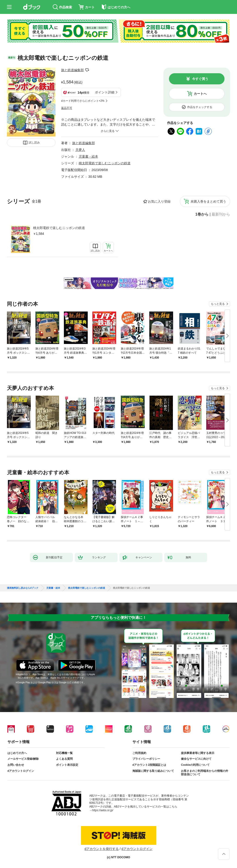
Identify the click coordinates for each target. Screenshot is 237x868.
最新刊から (221, 214)
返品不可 (67, 108)
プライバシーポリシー (146, 759)
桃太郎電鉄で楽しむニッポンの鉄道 (59, 228)
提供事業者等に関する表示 (198, 753)
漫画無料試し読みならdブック (23, 588)
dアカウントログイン (21, 771)
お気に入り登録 (159, 201)
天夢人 (80, 150)
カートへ (200, 94)
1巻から (202, 214)
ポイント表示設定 (67, 765)
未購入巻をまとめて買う (208, 201)
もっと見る (218, 304)
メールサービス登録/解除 (23, 759)
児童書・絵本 (88, 156)
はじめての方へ (17, 753)
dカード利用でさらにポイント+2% (83, 101)
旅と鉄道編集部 (72, 70)
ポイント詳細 (105, 92)
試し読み (34, 143)
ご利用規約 (139, 753)
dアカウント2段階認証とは (149, 765)
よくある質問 (64, 759)
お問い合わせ (16, 765)
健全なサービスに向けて (196, 759)
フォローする (87, 70)
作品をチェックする (200, 107)
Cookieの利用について (195, 765)
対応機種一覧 (64, 753)
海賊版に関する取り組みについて (153, 771)
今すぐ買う (200, 79)
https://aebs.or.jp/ (103, 810)
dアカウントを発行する (102, 849)
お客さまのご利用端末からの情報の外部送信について (205, 773)
